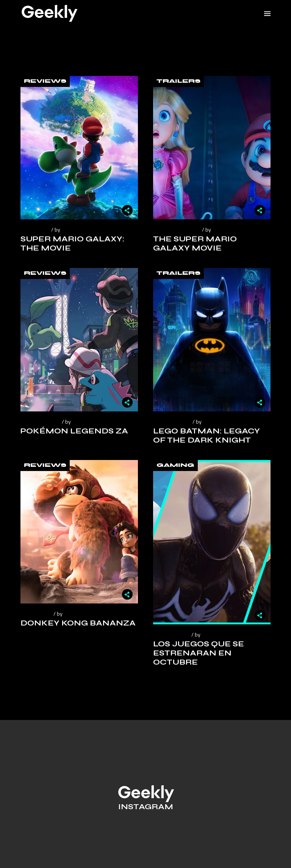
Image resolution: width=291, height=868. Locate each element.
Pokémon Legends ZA (74, 431)
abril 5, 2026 (35, 229)
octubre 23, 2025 (40, 421)
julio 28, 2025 (36, 614)
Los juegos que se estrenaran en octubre (199, 653)
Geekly (70, 229)
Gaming (175, 465)
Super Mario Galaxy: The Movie (72, 243)
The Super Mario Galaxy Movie (195, 243)
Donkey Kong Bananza (78, 623)
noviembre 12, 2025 (176, 229)
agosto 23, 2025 (172, 421)
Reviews (45, 81)
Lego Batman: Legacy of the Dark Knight (207, 436)
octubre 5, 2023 (171, 634)
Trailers (178, 81)
